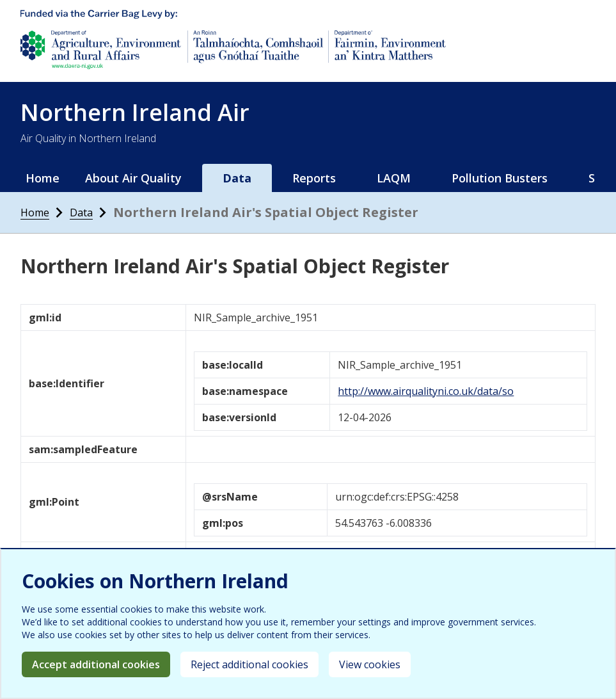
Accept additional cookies (96, 664)
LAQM (394, 178)
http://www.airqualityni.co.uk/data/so (426, 391)
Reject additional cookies (249, 664)
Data (237, 178)
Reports (314, 178)
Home (43, 178)
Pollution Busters (500, 178)
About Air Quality (133, 178)
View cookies (370, 664)
